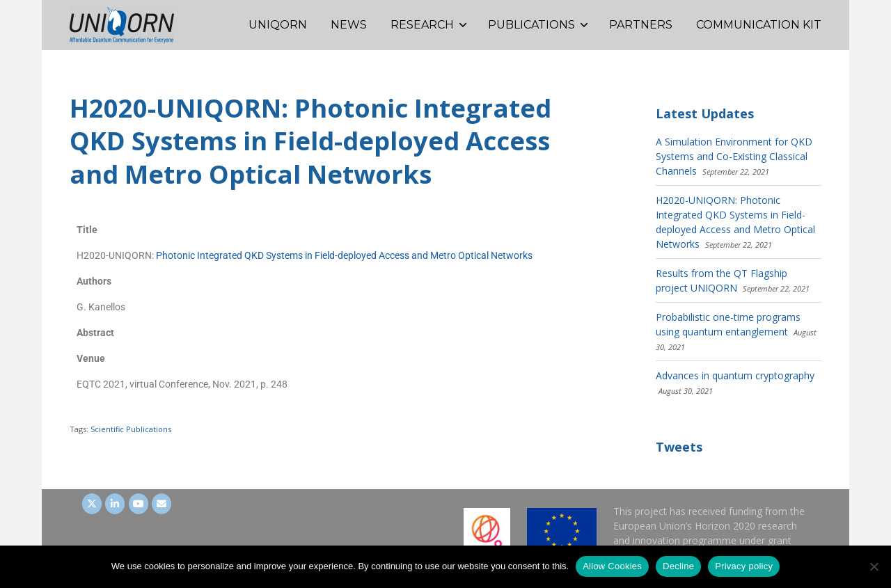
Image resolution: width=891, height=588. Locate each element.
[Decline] (874, 566)
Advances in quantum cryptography (735, 375)
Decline (678, 566)
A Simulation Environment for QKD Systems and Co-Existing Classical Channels (734, 156)
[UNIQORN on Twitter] (92, 504)
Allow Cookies (612, 566)
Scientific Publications (131, 429)
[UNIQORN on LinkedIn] (115, 504)
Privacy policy (744, 566)
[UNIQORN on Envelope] (161, 504)
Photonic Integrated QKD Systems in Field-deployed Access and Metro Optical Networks (344, 255)
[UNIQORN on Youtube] (139, 504)
